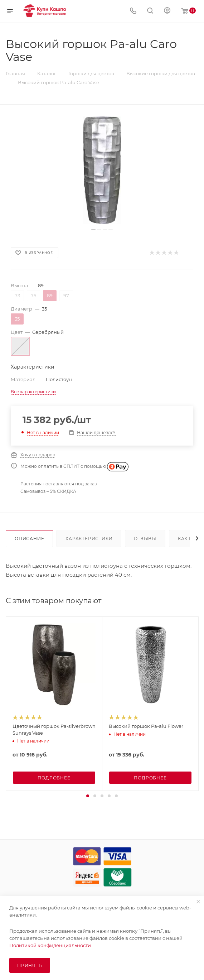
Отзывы (145, 539)
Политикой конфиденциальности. (51, 945)
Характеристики (89, 539)
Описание (29, 539)
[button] (88, 796)
